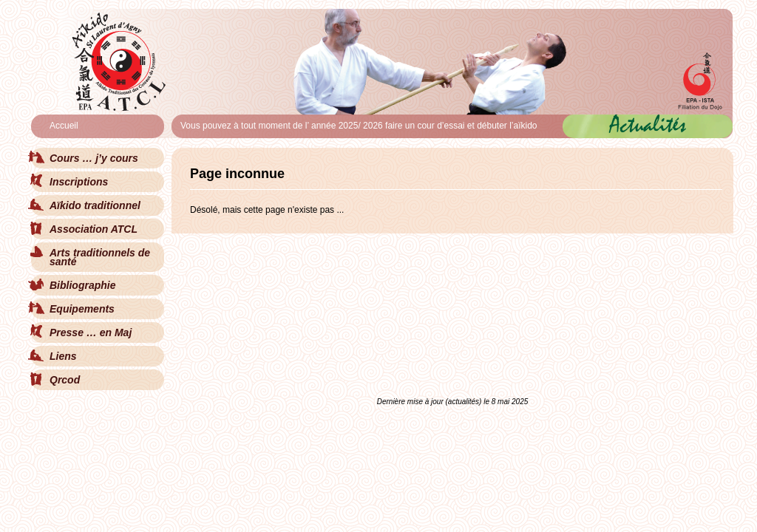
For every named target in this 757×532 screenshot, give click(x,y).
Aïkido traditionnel (95, 205)
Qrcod (65, 380)
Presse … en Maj (91, 332)
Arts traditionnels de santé (100, 257)
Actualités (648, 124)
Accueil (64, 126)
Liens (63, 356)
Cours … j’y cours (94, 158)
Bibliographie (82, 285)
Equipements (82, 309)
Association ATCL (94, 229)
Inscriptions (79, 182)
